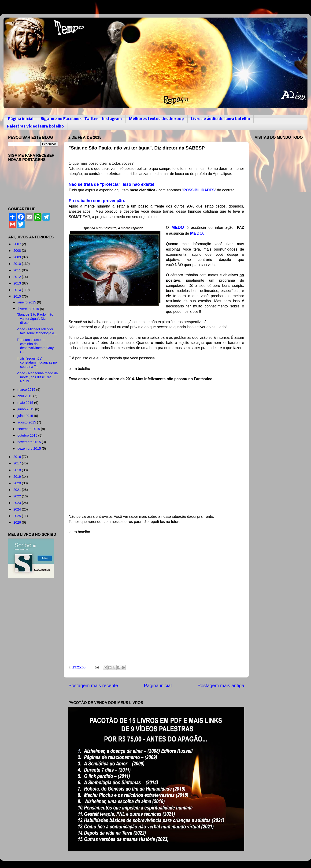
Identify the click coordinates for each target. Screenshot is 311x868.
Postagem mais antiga (221, 686)
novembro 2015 (30, 442)
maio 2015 (26, 403)
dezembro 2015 (30, 449)
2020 (18, 483)
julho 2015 (26, 416)
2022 (18, 496)
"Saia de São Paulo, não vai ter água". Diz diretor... (35, 319)
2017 (18, 463)
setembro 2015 (29, 429)
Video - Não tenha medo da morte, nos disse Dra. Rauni (37, 377)
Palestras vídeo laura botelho (35, 126)
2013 (18, 283)
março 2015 (27, 390)
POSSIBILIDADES (199, 190)
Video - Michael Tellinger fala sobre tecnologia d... (37, 331)
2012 (18, 277)
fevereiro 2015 (29, 309)
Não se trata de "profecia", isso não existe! (112, 184)
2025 (18, 516)
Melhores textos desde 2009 (156, 119)
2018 (18, 470)
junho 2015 (26, 409)
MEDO (178, 227)
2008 (18, 251)
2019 (18, 477)
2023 (18, 503)
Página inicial (21, 119)
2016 (18, 457)
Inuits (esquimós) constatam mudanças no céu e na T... (37, 363)
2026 (18, 522)
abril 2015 (25, 396)
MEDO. (198, 233)
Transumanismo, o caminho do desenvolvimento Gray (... (35, 346)
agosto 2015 (27, 422)
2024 (18, 509)
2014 (18, 290)
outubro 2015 (28, 435)
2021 (18, 490)
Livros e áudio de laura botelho (220, 119)
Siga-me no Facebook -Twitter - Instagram (81, 119)
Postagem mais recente (93, 686)
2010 (18, 264)
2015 (18, 296)
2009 (18, 257)
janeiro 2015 (27, 302)
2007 (18, 244)
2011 (18, 270)
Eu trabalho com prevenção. (97, 201)
